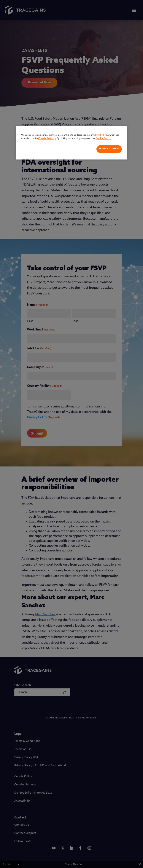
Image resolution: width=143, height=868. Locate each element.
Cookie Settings (47, 139)
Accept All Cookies (109, 149)
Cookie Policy (101, 135)
